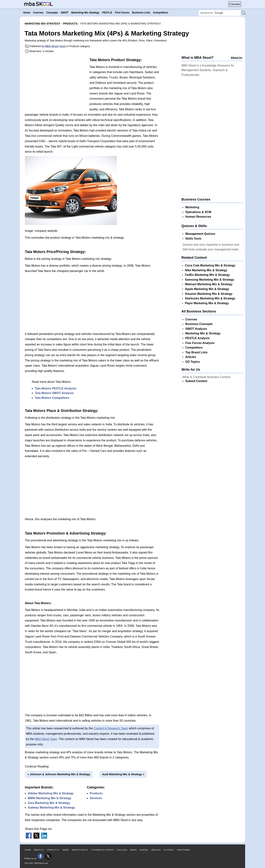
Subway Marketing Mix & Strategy (51, 808)
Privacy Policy (80, 850)
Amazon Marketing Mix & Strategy (209, 294)
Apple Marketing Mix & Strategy (207, 289)
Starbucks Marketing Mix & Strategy (210, 298)
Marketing (192, 207)
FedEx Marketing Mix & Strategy (207, 275)
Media (133, 850)
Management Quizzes (200, 234)
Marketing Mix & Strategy (203, 333)
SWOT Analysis (196, 329)
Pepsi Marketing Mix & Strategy (207, 303)
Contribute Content (103, 850)
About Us (236, 58)
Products (96, 793)
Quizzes (144, 850)
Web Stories (183, 850)
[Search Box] (220, 13)
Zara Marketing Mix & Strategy (49, 803)
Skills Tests (193, 239)
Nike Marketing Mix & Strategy (206, 270)
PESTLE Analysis (197, 338)
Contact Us (53, 850)
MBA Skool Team (55, 46)
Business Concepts (199, 324)
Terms (66, 850)
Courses (235, 4)
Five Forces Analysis (200, 343)
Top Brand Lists (196, 352)
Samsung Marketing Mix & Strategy (210, 280)
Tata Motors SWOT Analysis (54, 393)
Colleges (122, 850)
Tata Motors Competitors (52, 398)
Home (28, 850)
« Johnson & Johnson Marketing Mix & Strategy (59, 774)
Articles (191, 357)
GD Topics (193, 362)
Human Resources (198, 217)
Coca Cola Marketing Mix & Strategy (210, 265)
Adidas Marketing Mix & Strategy (51, 793)
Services (96, 798)
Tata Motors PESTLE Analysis (56, 388)
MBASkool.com (41, 863)
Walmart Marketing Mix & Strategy (209, 284)
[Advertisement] (56, 83)
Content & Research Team (111, 728)
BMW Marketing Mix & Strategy (50, 798)
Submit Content (196, 381)
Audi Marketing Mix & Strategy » (123, 774)
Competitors (194, 348)
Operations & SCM (198, 212)
